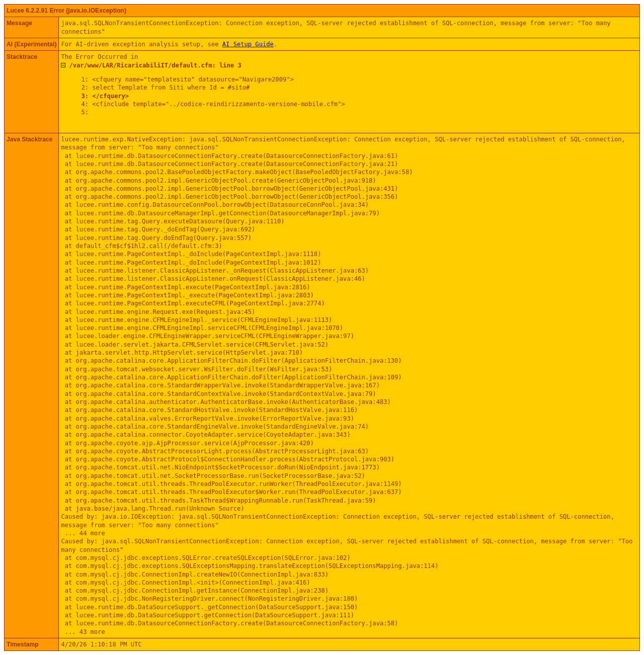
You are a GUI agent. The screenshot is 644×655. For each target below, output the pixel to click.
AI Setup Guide (248, 44)
